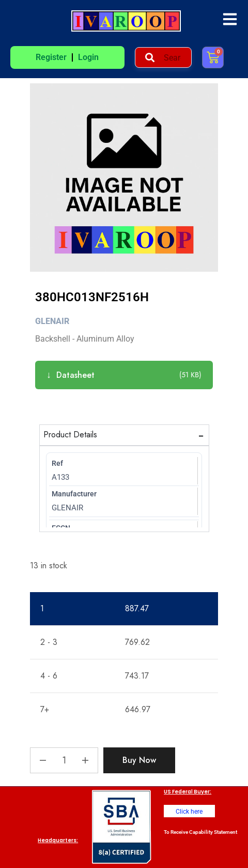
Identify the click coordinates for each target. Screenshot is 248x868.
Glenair (52, 321)
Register (51, 57)
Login (88, 57)
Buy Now (139, 760)
